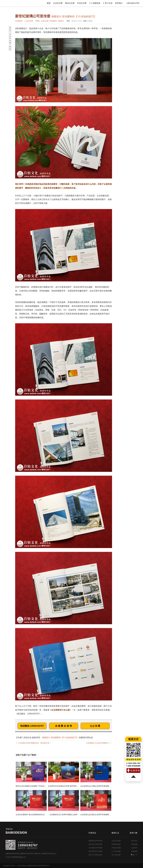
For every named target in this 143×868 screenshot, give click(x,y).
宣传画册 (134, 844)
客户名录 (134, 841)
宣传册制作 (53, 21)
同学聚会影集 (116, 844)
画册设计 (61, 21)
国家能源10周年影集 (95, 841)
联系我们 (119, 3)
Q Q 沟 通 (95, 726)
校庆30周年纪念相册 (95, 851)
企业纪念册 (58, 3)
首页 (49, 3)
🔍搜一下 (134, 855)
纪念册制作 (19, 21)
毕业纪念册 (82, 3)
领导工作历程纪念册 (95, 855)
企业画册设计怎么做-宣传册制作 (97, 743)
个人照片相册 (116, 851)
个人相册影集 (95, 3)
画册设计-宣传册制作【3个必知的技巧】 (60, 738)
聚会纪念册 (70, 3)
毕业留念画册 (116, 848)
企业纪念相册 (116, 841)
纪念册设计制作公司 (13, 3)
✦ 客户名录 (108, 3)
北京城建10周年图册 (95, 848)
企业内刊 (134, 848)
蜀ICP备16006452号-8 (42, 866)
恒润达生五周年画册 (95, 844)
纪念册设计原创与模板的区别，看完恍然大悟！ (35, 743)
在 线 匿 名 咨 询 (64, 726)
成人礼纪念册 (116, 855)
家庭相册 (134, 851)
